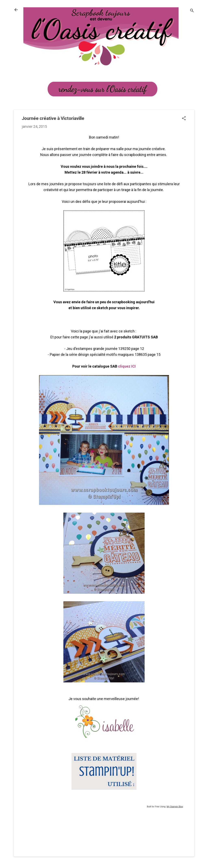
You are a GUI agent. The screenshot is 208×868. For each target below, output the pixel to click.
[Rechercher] (192, 11)
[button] (184, 119)
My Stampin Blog (175, 807)
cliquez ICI (127, 366)
